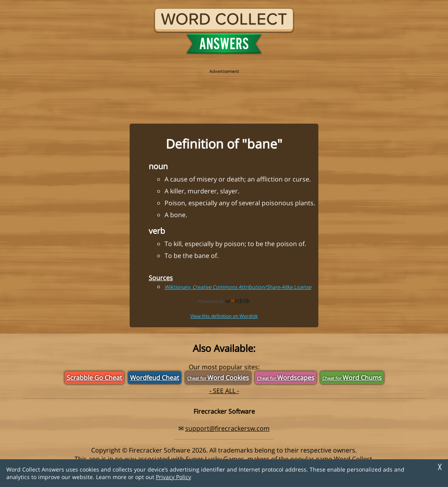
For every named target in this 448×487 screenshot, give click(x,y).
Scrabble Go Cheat (94, 378)
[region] (224, 92)
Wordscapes (286, 378)
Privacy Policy (173, 477)
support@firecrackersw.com (227, 428)
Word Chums (352, 378)
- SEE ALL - (224, 391)
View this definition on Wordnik (224, 316)
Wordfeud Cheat (155, 378)
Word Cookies (218, 378)
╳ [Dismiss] (440, 467)
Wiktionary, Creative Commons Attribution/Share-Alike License (238, 287)
